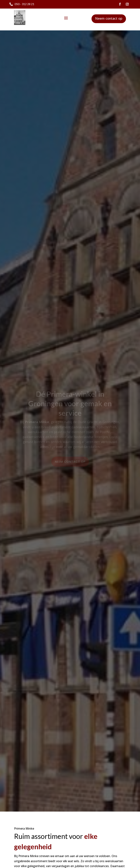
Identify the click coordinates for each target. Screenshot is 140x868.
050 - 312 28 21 (24, 4)
